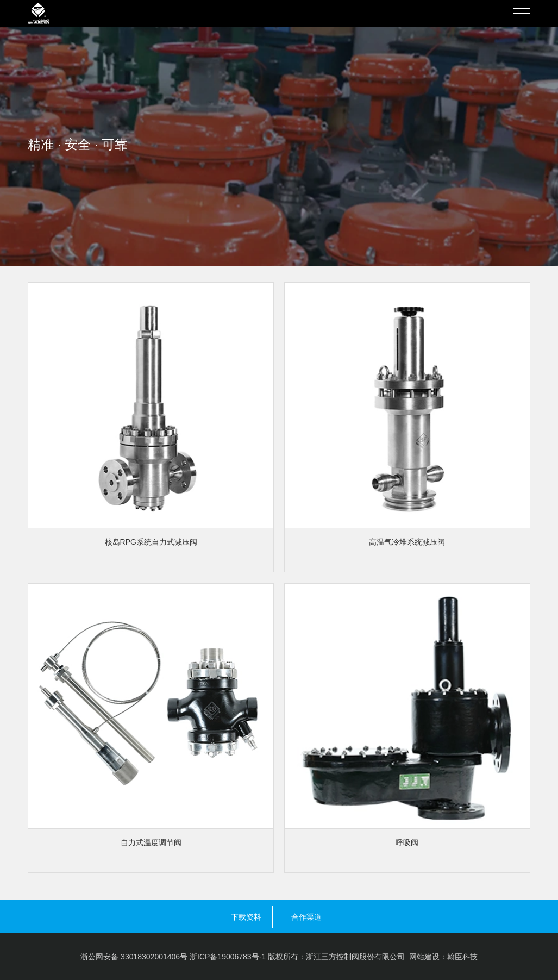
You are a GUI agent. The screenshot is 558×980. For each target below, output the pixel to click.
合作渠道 (306, 917)
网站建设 (424, 957)
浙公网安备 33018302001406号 (134, 957)
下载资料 (246, 917)
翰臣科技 (462, 957)
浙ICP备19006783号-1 (228, 957)
